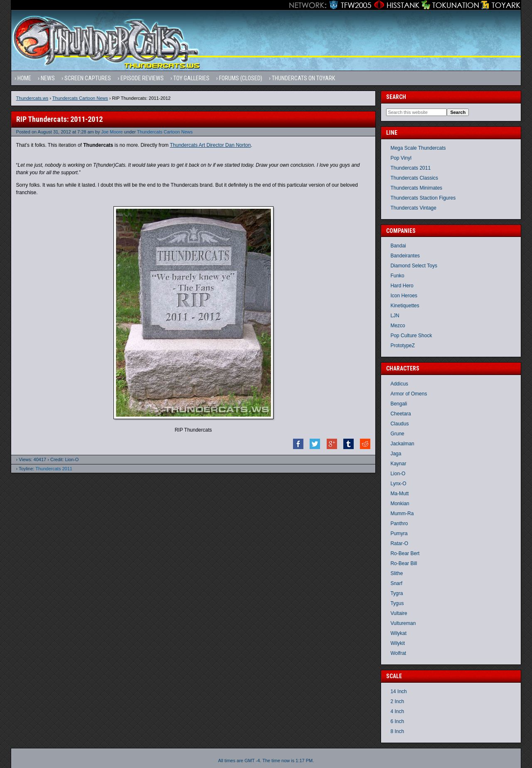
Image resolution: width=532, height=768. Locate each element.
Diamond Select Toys (414, 266)
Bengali (399, 404)
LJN (395, 316)
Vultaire (399, 613)
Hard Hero (402, 286)
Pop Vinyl (401, 158)
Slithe (397, 573)
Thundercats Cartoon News (80, 98)
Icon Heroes (404, 296)
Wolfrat (398, 653)
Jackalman (402, 444)
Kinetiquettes (405, 306)
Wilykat (398, 633)
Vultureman (403, 623)
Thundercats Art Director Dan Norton (211, 145)
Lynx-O (398, 484)
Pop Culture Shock (411, 336)
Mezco (398, 326)
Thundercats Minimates (416, 188)
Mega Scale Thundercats (418, 148)
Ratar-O (399, 543)
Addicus (399, 384)
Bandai (398, 246)
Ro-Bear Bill (404, 563)
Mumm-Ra (402, 514)
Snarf (396, 583)
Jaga (396, 454)
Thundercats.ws (32, 98)
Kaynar (398, 464)
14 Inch (398, 691)
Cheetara (400, 414)
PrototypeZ (403, 346)
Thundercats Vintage (413, 208)
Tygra (397, 593)
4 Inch (397, 711)
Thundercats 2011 (54, 469)
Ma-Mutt (399, 494)
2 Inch (397, 701)
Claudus (399, 424)
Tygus (397, 603)
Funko (397, 276)
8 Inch (397, 731)
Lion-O (398, 474)
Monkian (400, 504)
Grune (397, 434)
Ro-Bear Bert (405, 553)
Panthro (399, 524)
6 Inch (397, 721)
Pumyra (399, 533)
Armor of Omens (409, 394)
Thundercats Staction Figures (423, 198)
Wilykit (398, 643)
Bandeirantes (405, 256)
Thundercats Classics (414, 178)
